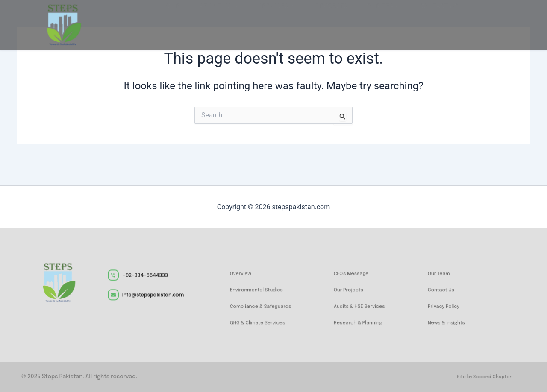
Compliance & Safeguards (268, 314)
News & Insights (451, 331)
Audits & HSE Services (365, 314)
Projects (329, 22)
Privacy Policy (447, 314)
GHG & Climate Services (264, 331)
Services (279, 22)
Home (180, 22)
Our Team (377, 22)
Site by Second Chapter (479, 377)
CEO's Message (355, 281)
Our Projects (352, 298)
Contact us (428, 22)
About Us (225, 22)
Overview (243, 281)
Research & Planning (364, 331)
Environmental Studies (263, 298)
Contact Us (444, 298)
